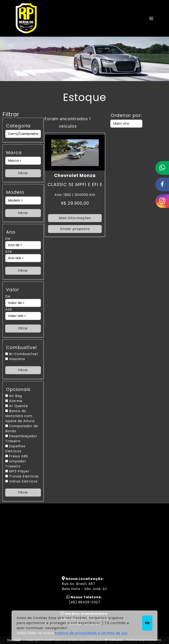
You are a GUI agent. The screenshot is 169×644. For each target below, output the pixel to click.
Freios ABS (17, 456)
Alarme (14, 401)
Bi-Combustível (21, 354)
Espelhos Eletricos (15, 449)
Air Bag (14, 396)
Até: (9, 252)
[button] (151, 18)
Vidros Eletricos (21, 481)
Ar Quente (17, 406)
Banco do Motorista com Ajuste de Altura (20, 416)
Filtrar (23, 173)
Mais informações (75, 218)
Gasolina (15, 359)
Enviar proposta (75, 229)
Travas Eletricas (22, 476)
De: (8, 239)
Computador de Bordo (22, 429)
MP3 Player (17, 471)
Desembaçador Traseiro (21, 439)
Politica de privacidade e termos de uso (91, 633)
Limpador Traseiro (16, 464)
